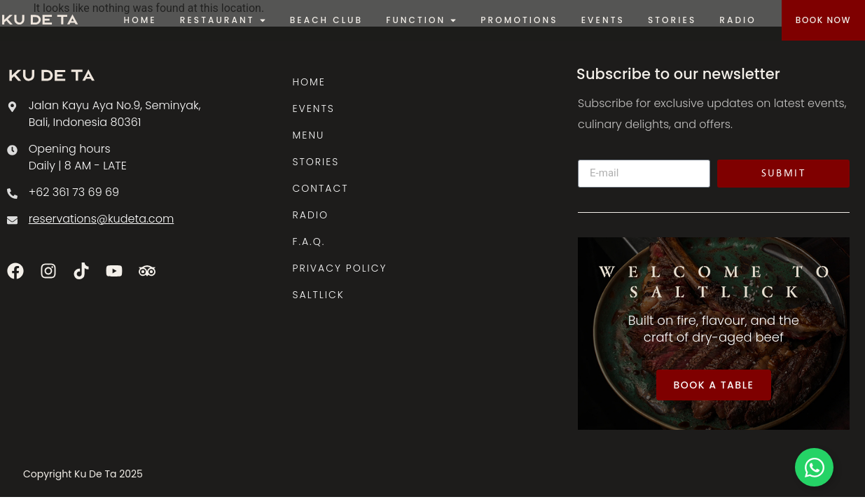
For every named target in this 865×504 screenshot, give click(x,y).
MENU (309, 135)
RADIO (311, 215)
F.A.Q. (309, 241)
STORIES (316, 162)
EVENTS (314, 108)
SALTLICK (319, 295)
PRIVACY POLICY (340, 268)
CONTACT (321, 188)
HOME (309, 82)
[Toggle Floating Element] (814, 467)
